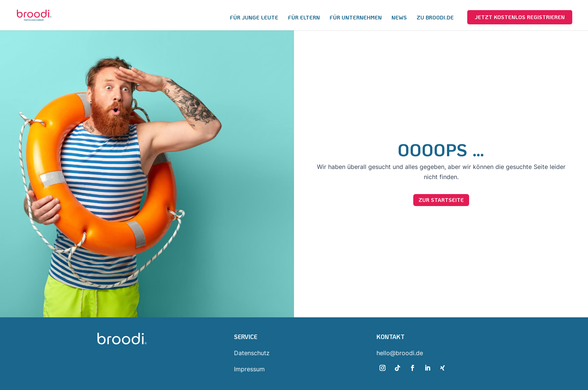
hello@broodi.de (400, 353)
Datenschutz (252, 353)
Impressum (249, 369)
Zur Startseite (441, 200)
